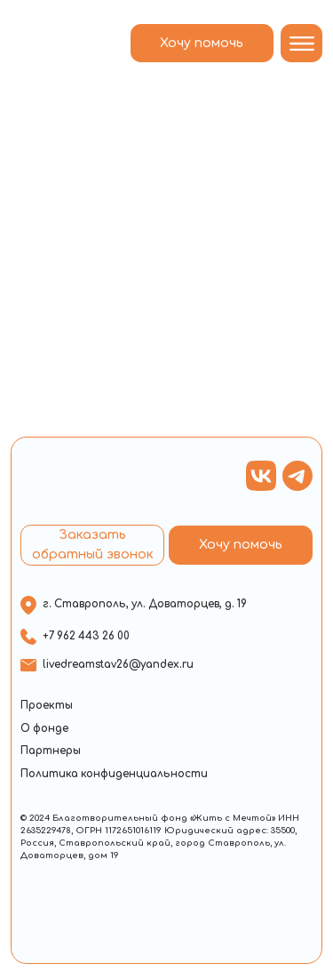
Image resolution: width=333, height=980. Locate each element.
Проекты (47, 706)
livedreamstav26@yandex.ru (118, 665)
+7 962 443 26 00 (86, 636)
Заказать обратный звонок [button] (93, 545)
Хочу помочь (202, 43)
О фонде (44, 729)
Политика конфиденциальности (114, 774)
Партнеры (51, 751)
